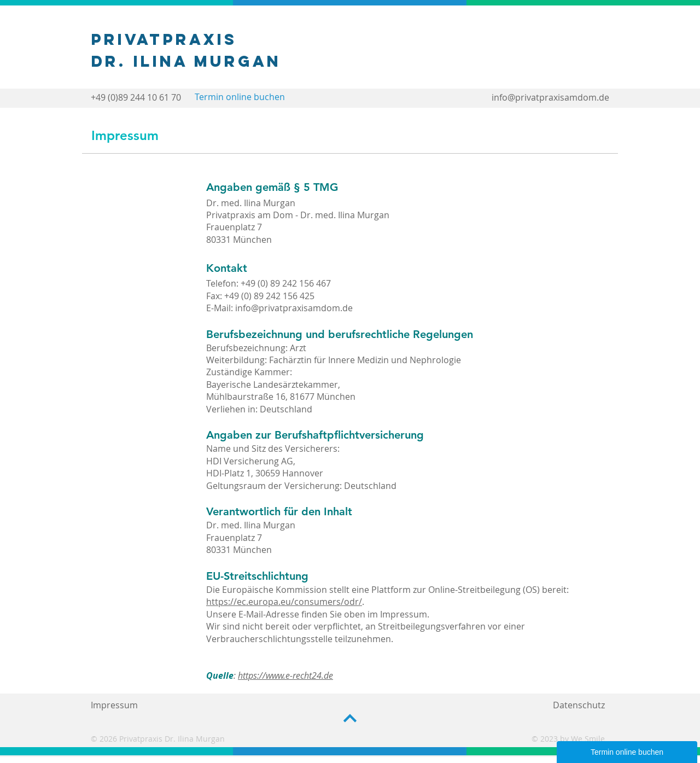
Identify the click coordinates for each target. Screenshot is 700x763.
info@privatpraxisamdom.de (550, 97)
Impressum (114, 705)
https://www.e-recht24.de (285, 675)
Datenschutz (579, 705)
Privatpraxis (164, 39)
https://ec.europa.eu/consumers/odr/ (284, 602)
